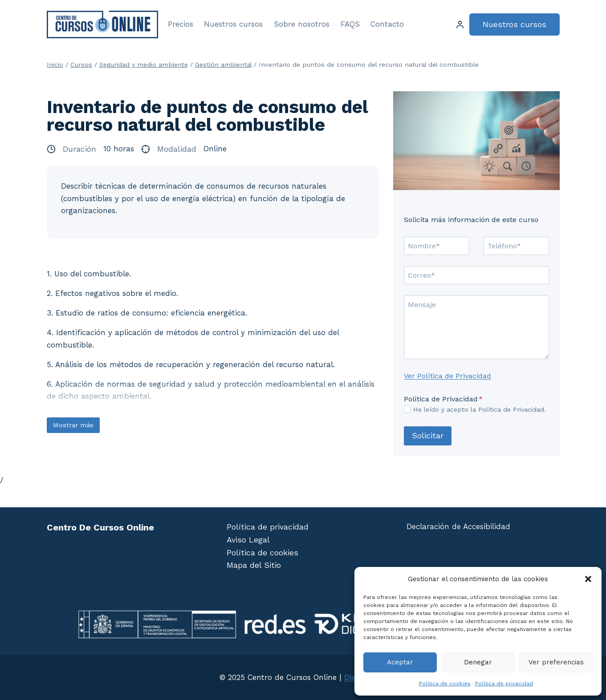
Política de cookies (445, 684)
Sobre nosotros (302, 24)
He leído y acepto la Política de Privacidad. (480, 409)
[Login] (460, 25)
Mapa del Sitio (254, 565)
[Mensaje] (476, 327)
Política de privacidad (504, 684)
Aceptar (400, 662)
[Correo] (476, 275)
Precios (181, 24)
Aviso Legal (248, 540)
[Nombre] (437, 246)
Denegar (478, 662)
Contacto (387, 24)
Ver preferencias (556, 662)
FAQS (350, 24)
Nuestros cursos (233, 24)
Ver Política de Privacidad (447, 376)
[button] (588, 579)
